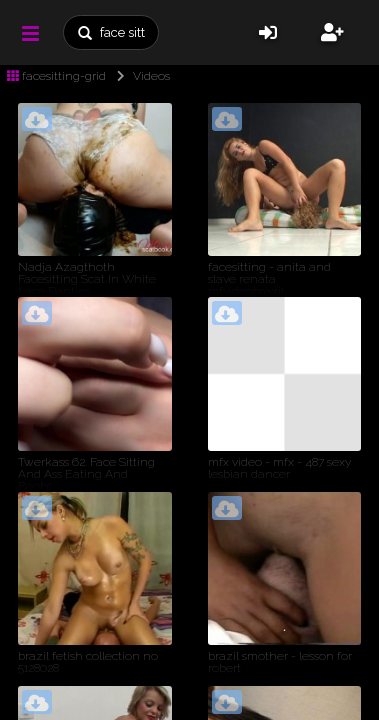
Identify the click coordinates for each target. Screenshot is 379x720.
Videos (139, 76)
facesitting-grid (56, 76)
